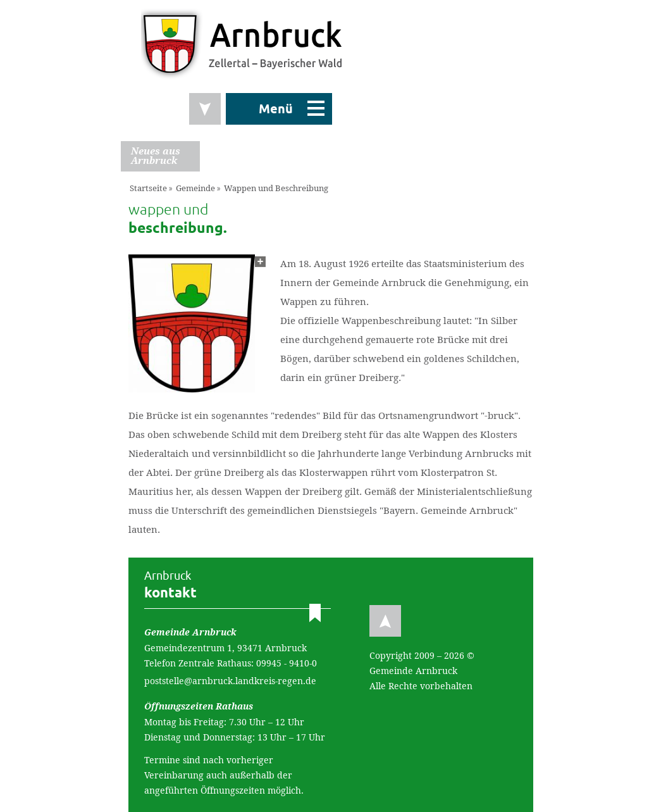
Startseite (148, 188)
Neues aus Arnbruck (156, 156)
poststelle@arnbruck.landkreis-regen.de (230, 681)
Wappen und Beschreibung (276, 188)
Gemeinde (195, 188)
